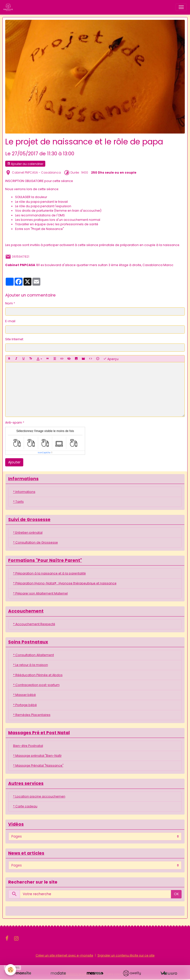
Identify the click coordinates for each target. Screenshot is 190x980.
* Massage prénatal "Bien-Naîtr (37, 756)
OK (176, 894)
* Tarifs (18, 502)
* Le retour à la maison (31, 665)
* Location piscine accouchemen (39, 796)
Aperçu (111, 359)
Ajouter (14, 462)
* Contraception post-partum (36, 685)
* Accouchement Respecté (34, 624)
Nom (9, 303)
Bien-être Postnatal (28, 746)
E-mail (10, 321)
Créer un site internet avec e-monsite (64, 955)
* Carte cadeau (25, 806)
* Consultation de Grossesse (36, 542)
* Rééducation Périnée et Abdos (38, 675)
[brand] (9, 7)
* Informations (24, 492)
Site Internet (14, 339)
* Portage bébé (25, 705)
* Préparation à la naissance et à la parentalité (49, 573)
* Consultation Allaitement (34, 655)
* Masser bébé (24, 695)
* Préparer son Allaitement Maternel (40, 593)
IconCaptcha (44, 453)
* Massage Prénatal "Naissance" (38, 765)
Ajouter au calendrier (25, 164)
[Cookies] (11, 970)
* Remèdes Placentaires (32, 715)
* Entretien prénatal (28, 533)
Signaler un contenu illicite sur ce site (126, 955)
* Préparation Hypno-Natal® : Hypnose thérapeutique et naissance (65, 583)
